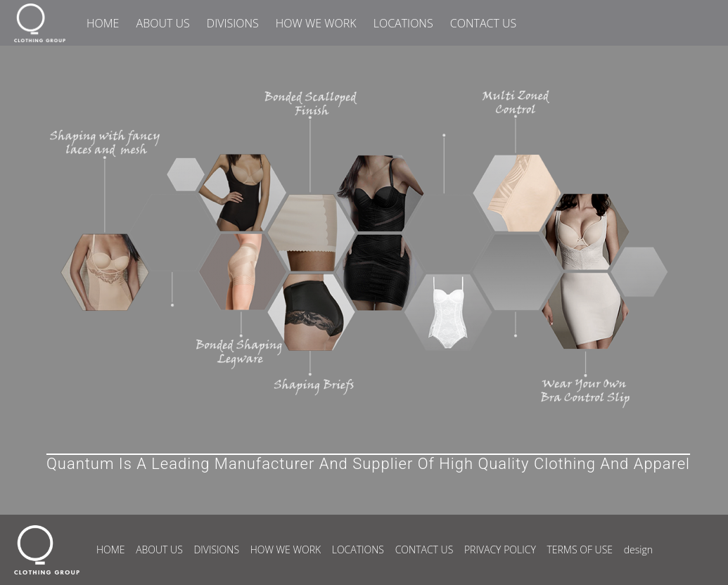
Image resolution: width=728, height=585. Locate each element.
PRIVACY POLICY (500, 549)
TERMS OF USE (580, 549)
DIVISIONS (233, 23)
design (638, 549)
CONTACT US (483, 23)
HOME (103, 23)
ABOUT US (163, 23)
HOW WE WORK (316, 23)
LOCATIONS (403, 23)
